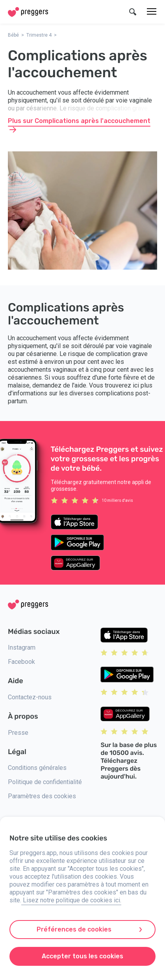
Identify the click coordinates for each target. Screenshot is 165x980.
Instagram (22, 647)
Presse (18, 733)
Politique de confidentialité (45, 782)
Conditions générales (37, 768)
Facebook (21, 662)
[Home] (28, 12)
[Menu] (152, 12)
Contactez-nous (30, 697)
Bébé (13, 35)
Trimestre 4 (39, 35)
